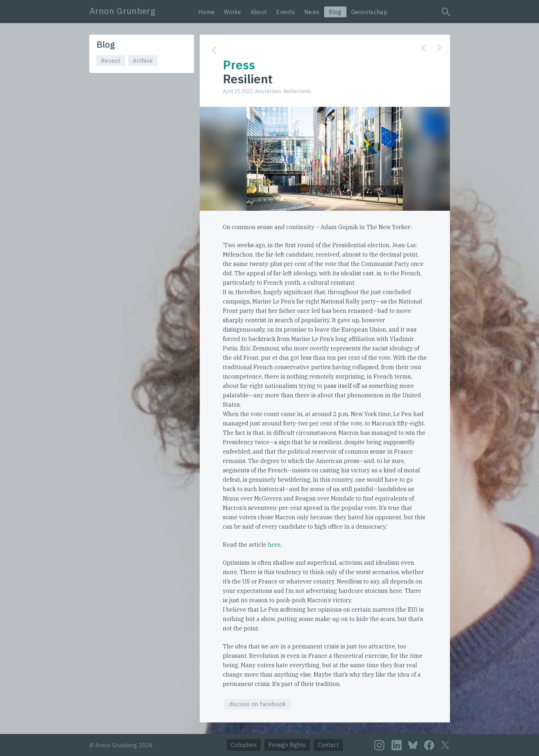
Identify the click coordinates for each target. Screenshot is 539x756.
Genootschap (369, 12)
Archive (143, 61)
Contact (328, 745)
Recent (111, 61)
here (274, 545)
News (312, 12)
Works (233, 12)
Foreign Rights (287, 745)
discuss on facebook (257, 704)
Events (286, 12)
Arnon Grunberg (123, 11)
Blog (335, 12)
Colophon (244, 745)
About (259, 12)
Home (206, 12)
